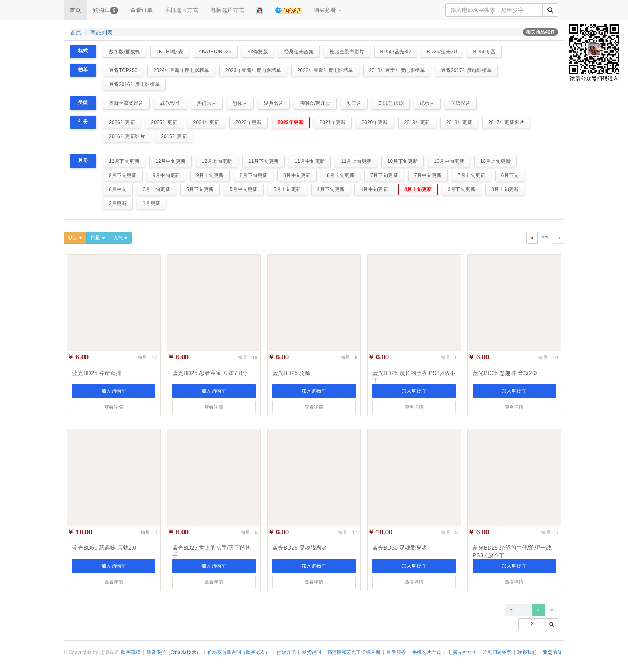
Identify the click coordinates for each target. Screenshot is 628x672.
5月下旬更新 (200, 189)
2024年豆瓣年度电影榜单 (181, 70)
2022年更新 (291, 122)
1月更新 (151, 203)
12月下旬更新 (124, 161)
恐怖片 (240, 103)
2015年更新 (174, 136)
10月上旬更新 (495, 161)
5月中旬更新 (244, 189)
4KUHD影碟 (170, 52)
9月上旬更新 (210, 175)
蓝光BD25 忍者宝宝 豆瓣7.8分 (210, 373)
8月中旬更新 (297, 175)
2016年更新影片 (127, 136)
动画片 (354, 103)
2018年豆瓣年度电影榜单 (397, 70)
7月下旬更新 (384, 175)
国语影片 (460, 103)
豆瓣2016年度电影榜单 (134, 84)
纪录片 (427, 103)
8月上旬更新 (341, 175)
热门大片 (207, 103)
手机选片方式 (181, 10)
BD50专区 (484, 52)
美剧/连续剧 (391, 103)
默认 (75, 238)
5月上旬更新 (287, 189)
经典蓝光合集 (299, 52)
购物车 (106, 10)
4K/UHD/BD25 (215, 52)
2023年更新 (249, 122)
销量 (98, 238)
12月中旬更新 (171, 161)
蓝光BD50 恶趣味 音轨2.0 (104, 548)
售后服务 (396, 652)
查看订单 (141, 10)
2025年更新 (164, 122)
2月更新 (118, 203)
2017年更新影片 (506, 122)
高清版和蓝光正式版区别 (354, 652)
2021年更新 (333, 122)
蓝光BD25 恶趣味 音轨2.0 (505, 373)
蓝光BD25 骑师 (291, 373)
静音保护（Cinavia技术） (174, 652)
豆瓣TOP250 (123, 70)
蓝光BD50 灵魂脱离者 (400, 548)
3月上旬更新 (505, 189)
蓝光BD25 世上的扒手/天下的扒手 (212, 551)
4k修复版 (258, 52)
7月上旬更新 (472, 175)
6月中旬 (118, 189)
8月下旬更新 (254, 175)
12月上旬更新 (217, 161)
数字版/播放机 (125, 52)
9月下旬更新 (123, 175)
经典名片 (273, 103)
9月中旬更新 (166, 175)
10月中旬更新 (449, 161)
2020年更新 (375, 122)
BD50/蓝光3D (396, 52)
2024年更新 (206, 122)
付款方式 (286, 652)
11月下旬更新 (264, 161)
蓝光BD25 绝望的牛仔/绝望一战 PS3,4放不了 (512, 551)
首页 (75, 10)
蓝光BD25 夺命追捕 (97, 373)
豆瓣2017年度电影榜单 (466, 70)
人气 (120, 238)
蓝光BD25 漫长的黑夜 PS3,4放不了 (414, 377)
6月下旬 (510, 175)
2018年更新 (459, 122)
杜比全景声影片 (347, 52)
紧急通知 (553, 652)
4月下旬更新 (331, 189)
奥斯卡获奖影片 (126, 103)
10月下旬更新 (403, 161)
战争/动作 (170, 103)
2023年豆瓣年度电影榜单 (253, 70)
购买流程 (131, 652)
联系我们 (527, 652)
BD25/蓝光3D (442, 52)
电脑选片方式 (227, 10)
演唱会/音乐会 (315, 103)
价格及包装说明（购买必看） (239, 652)
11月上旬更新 (356, 161)
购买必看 (328, 10)
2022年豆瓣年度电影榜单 (325, 70)
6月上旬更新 (156, 189)
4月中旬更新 (374, 189)
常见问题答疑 (497, 652)
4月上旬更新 (418, 189)
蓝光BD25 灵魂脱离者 (300, 548)
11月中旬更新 (310, 161)
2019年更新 (417, 122)
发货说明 (312, 652)
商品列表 (101, 32)
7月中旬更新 (428, 175)
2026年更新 (122, 122)
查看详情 (114, 407)
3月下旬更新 (462, 189)
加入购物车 (114, 391)
